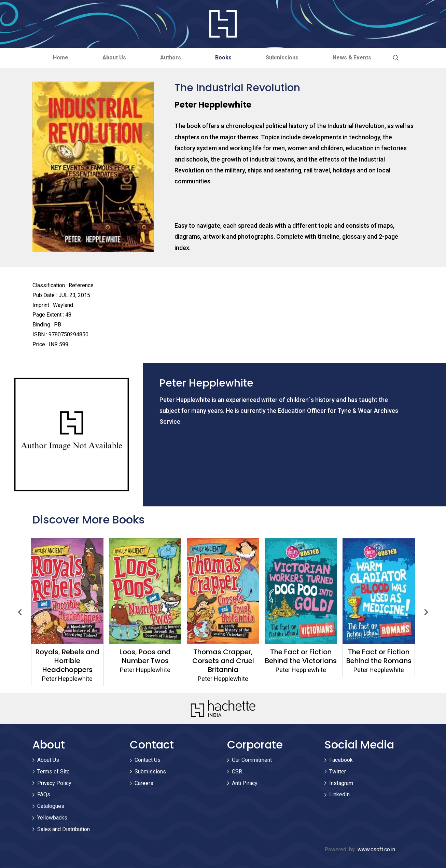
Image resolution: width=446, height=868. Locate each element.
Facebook (341, 760)
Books (223, 58)
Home (61, 58)
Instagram (341, 783)
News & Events (352, 58)
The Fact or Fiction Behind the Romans (379, 656)
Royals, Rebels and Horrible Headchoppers (67, 661)
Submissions (282, 58)
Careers (144, 783)
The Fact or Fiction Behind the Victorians (301, 656)
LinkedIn (339, 794)
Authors (171, 58)
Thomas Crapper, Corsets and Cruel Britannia (223, 661)
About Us (114, 58)
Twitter (338, 772)
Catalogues (51, 806)
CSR (237, 772)
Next (426, 612)
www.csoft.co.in (376, 849)
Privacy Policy (54, 783)
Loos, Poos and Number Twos (145, 656)
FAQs (44, 794)
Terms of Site (53, 772)
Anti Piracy (245, 783)
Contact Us (148, 760)
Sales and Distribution (64, 829)
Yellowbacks (52, 818)
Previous (20, 612)
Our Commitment (252, 760)
